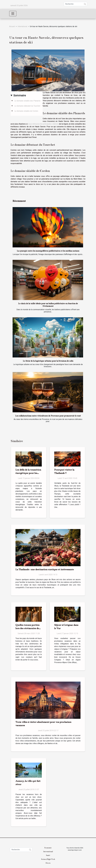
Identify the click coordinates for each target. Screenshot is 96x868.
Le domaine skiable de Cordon (26, 111)
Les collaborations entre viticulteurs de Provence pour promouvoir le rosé (48, 416)
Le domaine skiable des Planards (27, 101)
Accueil (12, 26)
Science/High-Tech (48, 859)
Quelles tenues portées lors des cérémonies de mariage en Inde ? (27, 628)
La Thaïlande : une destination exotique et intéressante (45, 569)
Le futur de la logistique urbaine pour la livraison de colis (48, 361)
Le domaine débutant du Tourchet (27, 106)
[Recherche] (75, 4)
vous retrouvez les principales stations (43, 124)
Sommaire (20, 95)
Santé (48, 855)
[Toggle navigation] (13, 14)
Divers (48, 863)
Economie (48, 848)
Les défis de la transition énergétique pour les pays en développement (28, 473)
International (22, 26)
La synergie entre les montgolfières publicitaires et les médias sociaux (48, 251)
